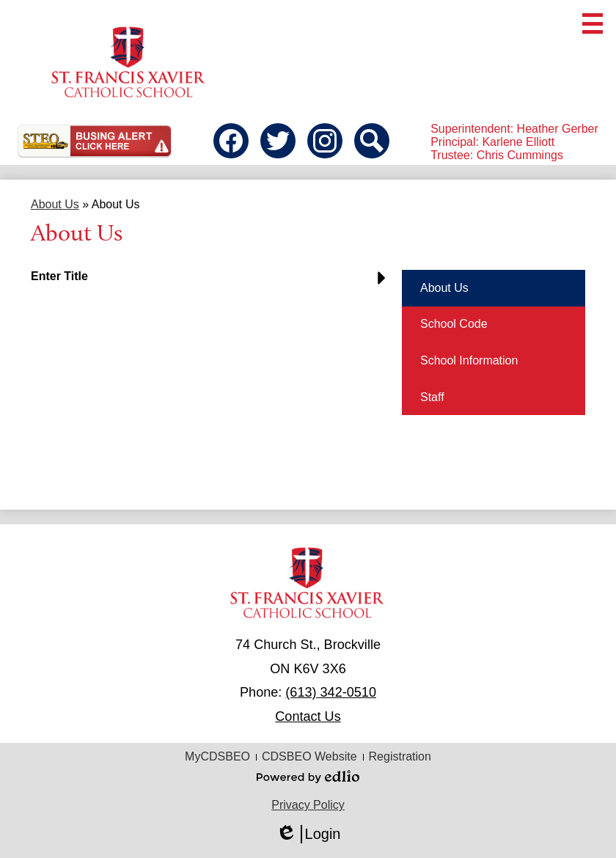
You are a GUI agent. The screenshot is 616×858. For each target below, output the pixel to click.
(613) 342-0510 (331, 692)
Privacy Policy (308, 805)
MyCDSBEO (217, 756)
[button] (212, 282)
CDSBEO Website (309, 756)
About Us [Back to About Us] (55, 204)
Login (308, 834)
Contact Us (308, 716)
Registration (400, 756)
